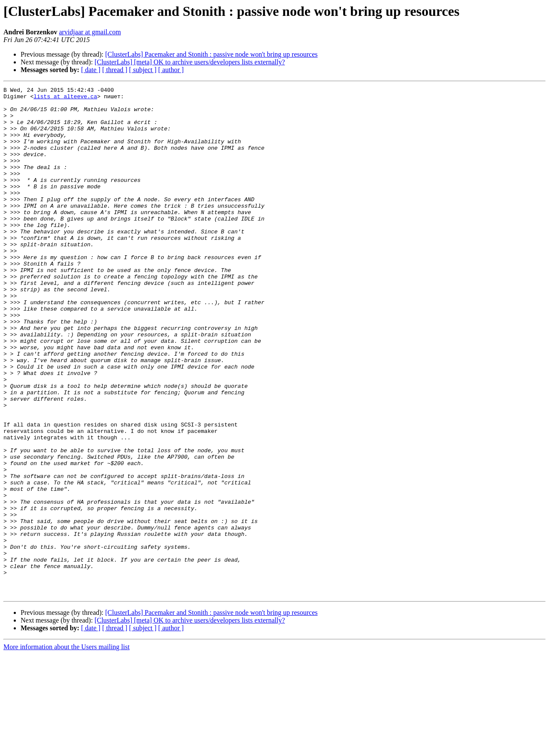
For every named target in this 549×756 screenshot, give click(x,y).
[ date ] (91, 70)
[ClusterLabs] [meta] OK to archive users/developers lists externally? (190, 62)
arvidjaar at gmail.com (90, 32)
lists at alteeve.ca (65, 99)
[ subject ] (143, 70)
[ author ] (171, 70)
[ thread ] (115, 70)
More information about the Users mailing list (66, 748)
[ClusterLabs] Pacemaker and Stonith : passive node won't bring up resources (211, 54)
